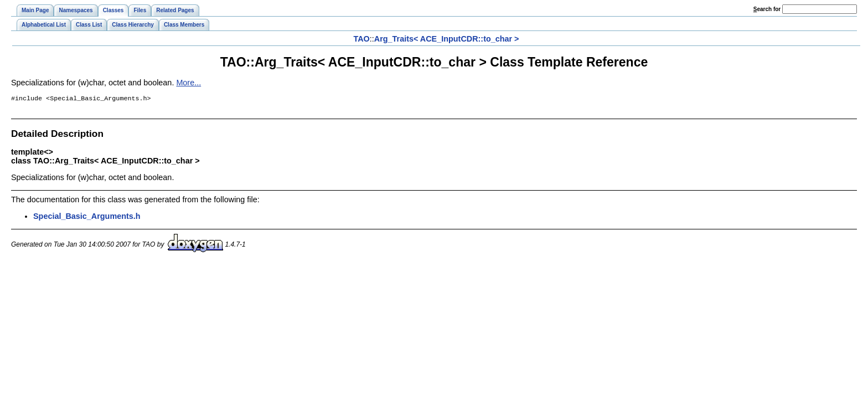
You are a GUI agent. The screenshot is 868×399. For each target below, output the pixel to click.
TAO (361, 39)
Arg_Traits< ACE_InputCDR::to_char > (447, 39)
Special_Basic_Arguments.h (87, 217)
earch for (767, 9)
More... (188, 83)
